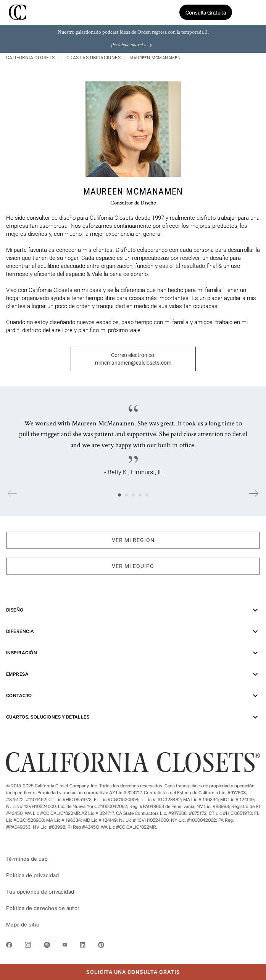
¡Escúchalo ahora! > (132, 45)
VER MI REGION (133, 540)
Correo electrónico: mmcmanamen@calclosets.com (133, 359)
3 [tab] (133, 495)
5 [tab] (147, 495)
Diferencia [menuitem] (133, 631)
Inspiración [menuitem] (133, 653)
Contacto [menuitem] (133, 696)
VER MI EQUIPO (133, 566)
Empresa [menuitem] (133, 674)
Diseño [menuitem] (133, 610)
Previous (12, 493)
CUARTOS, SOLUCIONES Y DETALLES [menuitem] (133, 717)
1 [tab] (119, 495)
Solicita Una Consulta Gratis (90, 969)
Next (254, 493)
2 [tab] (126, 495)
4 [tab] (140, 495)
